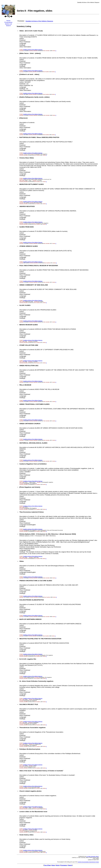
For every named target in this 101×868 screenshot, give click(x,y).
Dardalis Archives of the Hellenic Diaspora (39, 21)
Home (8, 21)
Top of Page (47, 865)
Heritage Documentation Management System (88, 862)
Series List (8, 24)
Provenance (8, 22)
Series (58, 865)
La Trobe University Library (93, 856)
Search (8, 26)
